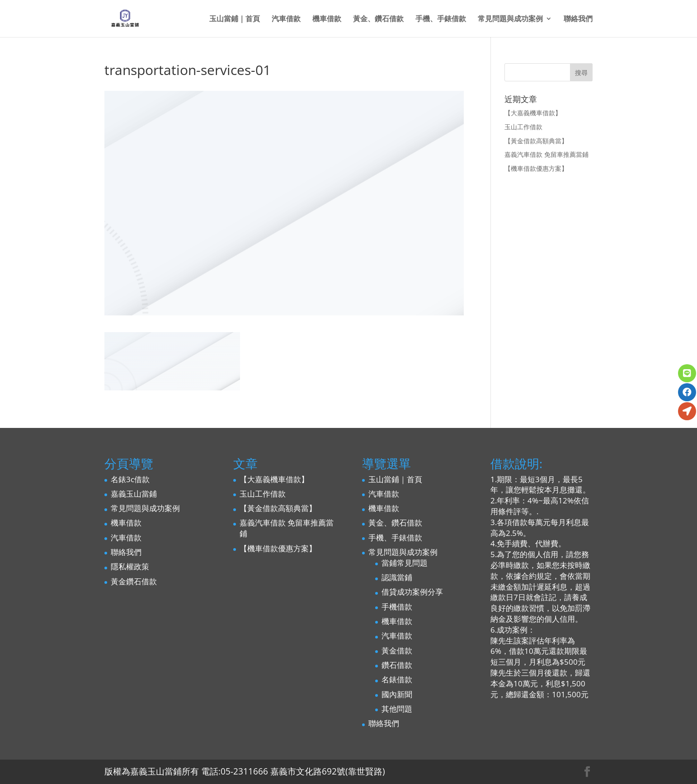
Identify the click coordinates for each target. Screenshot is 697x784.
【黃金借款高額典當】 (536, 141)
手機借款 (397, 607)
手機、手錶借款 (441, 19)
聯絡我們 (578, 19)
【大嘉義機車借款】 (533, 113)
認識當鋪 (397, 577)
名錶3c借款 (130, 479)
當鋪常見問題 (405, 563)
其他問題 (397, 709)
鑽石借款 (397, 665)
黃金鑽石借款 (134, 581)
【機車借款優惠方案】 (536, 168)
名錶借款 (397, 679)
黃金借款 (397, 650)
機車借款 (327, 19)
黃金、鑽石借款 (378, 19)
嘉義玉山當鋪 (134, 494)
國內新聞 (397, 694)
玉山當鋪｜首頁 (235, 19)
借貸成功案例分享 (412, 592)
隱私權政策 (130, 566)
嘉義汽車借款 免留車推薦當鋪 (546, 154)
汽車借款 (286, 19)
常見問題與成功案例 (510, 19)
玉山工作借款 (523, 127)
